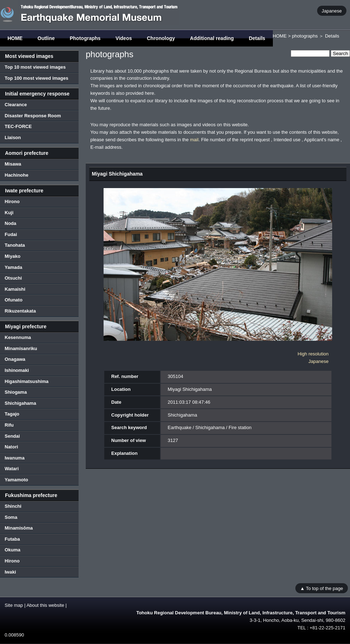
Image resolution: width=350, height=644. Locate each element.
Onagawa (15, 359)
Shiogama (16, 392)
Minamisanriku (21, 348)
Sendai (12, 436)
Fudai (11, 234)
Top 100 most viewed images (36, 78)
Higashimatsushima (27, 381)
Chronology (161, 38)
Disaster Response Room (33, 116)
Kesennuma (18, 337)
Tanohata (15, 245)
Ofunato (14, 300)
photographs (305, 36)
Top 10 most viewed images (35, 67)
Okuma (12, 550)
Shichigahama (20, 403)
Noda (11, 223)
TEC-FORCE (18, 126)
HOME (15, 38)
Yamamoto (16, 480)
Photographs (85, 38)
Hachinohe (16, 175)
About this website (45, 605)
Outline (46, 38)
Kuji (9, 213)
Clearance (16, 105)
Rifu (9, 425)
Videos (124, 38)
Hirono (12, 201)
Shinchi (13, 506)
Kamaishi (15, 289)
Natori (11, 447)
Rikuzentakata (20, 311)
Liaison (13, 137)
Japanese (332, 11)
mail (194, 140)
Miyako (12, 256)
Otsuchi (13, 278)
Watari (12, 469)
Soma (11, 517)
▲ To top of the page (321, 588)
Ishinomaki (17, 370)
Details (257, 38)
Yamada (13, 267)
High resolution (313, 354)
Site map (14, 605)
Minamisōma (19, 528)
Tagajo (12, 414)
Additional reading (212, 38)
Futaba (12, 539)
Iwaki (10, 572)
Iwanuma (15, 458)
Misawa (13, 164)
